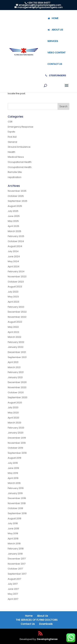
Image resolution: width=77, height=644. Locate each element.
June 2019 (13, 468)
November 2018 (17, 503)
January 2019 (15, 493)
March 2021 (14, 367)
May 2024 (13, 261)
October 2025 (16, 196)
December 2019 (17, 438)
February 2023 (16, 307)
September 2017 (17, 574)
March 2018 (14, 543)
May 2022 (13, 327)
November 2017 (17, 564)
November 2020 (17, 387)
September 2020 (18, 397)
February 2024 (16, 271)
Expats (12, 132)
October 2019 (15, 448)
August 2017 (14, 579)
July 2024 (13, 251)
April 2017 (13, 599)
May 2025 (13, 221)
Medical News (16, 157)
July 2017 (13, 584)
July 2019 (13, 463)
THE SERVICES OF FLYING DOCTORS (37, 620)
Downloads (46, 624)
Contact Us (28, 624)
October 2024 (16, 241)
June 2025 (14, 216)
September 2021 (17, 357)
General (12, 142)
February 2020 (16, 428)
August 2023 (15, 287)
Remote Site (15, 172)
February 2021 (16, 372)
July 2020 (13, 407)
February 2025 (16, 236)
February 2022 (16, 342)
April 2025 (13, 226)
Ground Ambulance (19, 147)
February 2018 (16, 549)
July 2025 (13, 211)
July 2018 (13, 523)
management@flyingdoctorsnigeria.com (40, 7)
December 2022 (17, 312)
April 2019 (13, 478)
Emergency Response (21, 127)
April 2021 (13, 362)
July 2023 (13, 292)
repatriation (15, 177)
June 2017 (13, 589)
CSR (10, 122)
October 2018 (15, 508)
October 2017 (15, 569)
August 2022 (15, 322)
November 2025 (17, 191)
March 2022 (15, 337)
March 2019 (14, 483)
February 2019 (16, 488)
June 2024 (14, 256)
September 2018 (17, 513)
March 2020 (15, 423)
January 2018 (15, 554)
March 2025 (15, 231)
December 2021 (17, 352)
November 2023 (17, 277)
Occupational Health (20, 162)
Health (12, 152)
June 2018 (13, 529)
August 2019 (15, 458)
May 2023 (13, 297)
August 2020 (15, 403)
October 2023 (16, 282)
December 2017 (17, 559)
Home (29, 616)
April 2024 (14, 266)
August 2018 (15, 518)
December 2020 (17, 382)
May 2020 (13, 413)
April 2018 (13, 539)
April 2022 (13, 332)
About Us (42, 616)
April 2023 (13, 302)
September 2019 (17, 453)
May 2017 (13, 594)
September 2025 (18, 201)
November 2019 (17, 443)
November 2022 (17, 317)
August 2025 (15, 206)
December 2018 (17, 498)
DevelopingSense (47, 639)
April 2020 (13, 418)
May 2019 (13, 473)
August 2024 (15, 246)
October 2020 (16, 392)
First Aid (12, 137)
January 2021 (15, 377)
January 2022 (16, 347)
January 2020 (16, 433)
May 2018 (13, 533)
